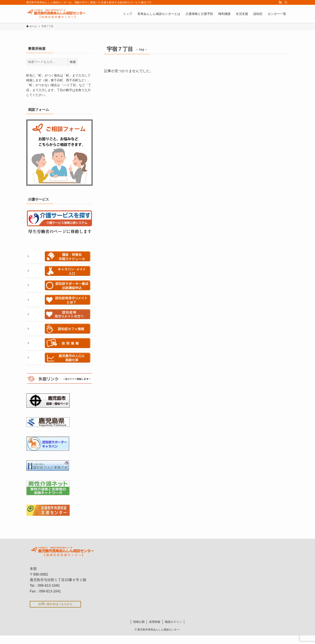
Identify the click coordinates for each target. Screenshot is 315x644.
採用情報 (155, 630)
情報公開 (139, 630)
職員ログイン (173, 630)
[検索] (286, 2)
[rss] (280, 2)
